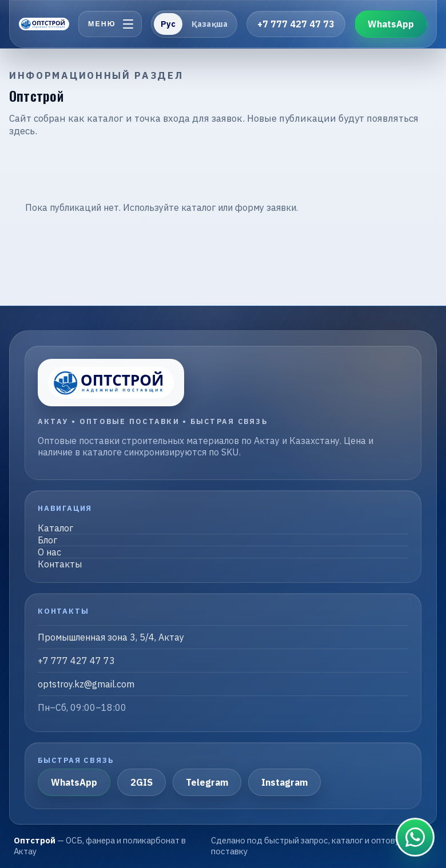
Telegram (207, 782)
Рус (168, 24)
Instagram (284, 782)
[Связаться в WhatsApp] (415, 837)
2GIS (142, 782)
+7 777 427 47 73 (296, 24)
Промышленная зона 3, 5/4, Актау (111, 637)
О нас (49, 552)
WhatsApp (391, 24)
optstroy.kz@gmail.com (86, 684)
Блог (47, 540)
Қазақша (210, 24)
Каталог (55, 528)
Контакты (60, 564)
